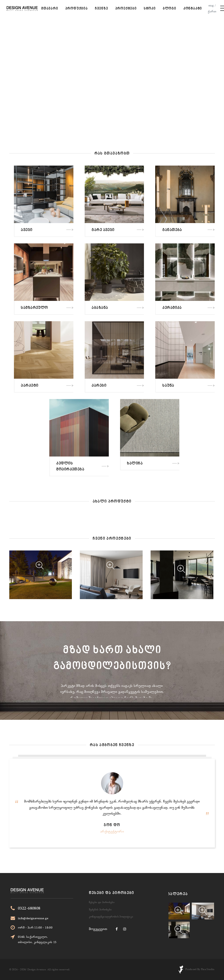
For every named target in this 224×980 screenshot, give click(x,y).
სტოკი (150, 9)
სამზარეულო (69, 308)
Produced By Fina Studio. (200, 969)
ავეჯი (61, 230)
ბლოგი (169, 9)
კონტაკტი (193, 9)
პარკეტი (64, 386)
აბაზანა (135, 308)
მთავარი (50, 9)
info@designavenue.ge (54, 918)
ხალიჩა (170, 464)
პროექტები (126, 9)
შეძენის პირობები (100, 893)
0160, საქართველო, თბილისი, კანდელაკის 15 (58, 939)
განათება (207, 230)
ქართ (212, 11)
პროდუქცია (77, 9)
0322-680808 (50, 908)
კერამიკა (207, 308)
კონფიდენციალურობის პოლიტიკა (111, 900)
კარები (134, 386)
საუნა (203, 386)
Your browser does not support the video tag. (112, 72)
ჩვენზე (101, 9)
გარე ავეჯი (138, 230)
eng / (212, 5)
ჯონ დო (112, 825)
